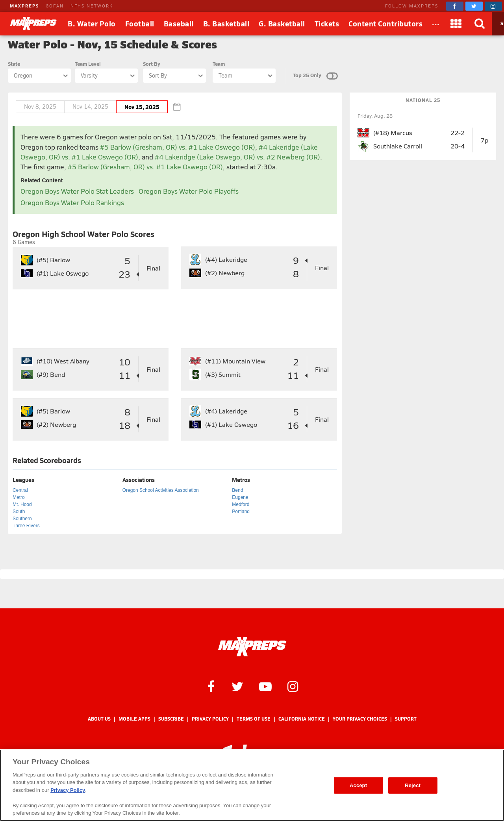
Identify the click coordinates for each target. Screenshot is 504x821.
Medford (241, 504)
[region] (252, 785)
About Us (99, 719)
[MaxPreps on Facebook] (455, 6)
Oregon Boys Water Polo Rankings (72, 203)
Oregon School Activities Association (161, 490)
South (19, 512)
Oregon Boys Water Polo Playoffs (189, 191)
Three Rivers (26, 526)
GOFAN (55, 6)
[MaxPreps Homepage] (252, 647)
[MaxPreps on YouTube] (265, 686)
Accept (358, 785)
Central (20, 490)
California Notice (302, 719)
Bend (237, 490)
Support (406, 719)
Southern (22, 519)
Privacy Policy (210, 719)
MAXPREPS (24, 6)
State (14, 64)
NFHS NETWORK (92, 6)
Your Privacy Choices (360, 719)
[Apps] (456, 24)
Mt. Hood (22, 504)
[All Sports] (436, 24)
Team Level (88, 64)
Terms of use (254, 719)
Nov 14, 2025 (90, 107)
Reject (413, 785)
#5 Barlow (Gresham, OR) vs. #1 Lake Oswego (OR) (178, 147)
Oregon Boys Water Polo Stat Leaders (77, 191)
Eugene (240, 497)
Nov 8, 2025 (40, 107)
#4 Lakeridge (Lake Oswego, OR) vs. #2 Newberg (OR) (237, 157)
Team (219, 64)
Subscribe (171, 719)
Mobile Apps (134, 719)
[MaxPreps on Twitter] (474, 6)
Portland (241, 512)
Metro (19, 497)
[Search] (480, 24)
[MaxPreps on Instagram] (493, 6)
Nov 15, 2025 (142, 107)
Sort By (152, 64)
